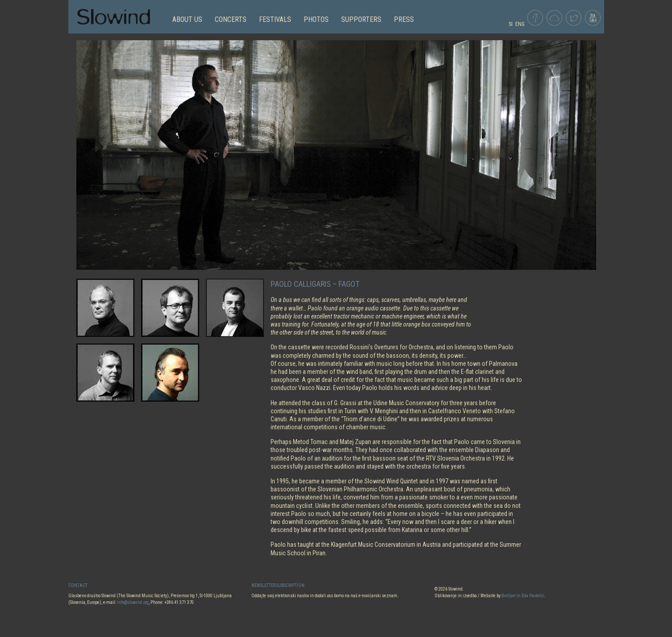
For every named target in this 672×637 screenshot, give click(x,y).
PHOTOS (316, 19)
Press (404, 19)
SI (511, 24)
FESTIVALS (275, 19)
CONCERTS (231, 19)
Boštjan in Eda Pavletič (523, 596)
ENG (520, 24)
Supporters (361, 19)
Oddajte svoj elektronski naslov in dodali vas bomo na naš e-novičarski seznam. (325, 596)
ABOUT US (187, 19)
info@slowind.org (133, 602)
